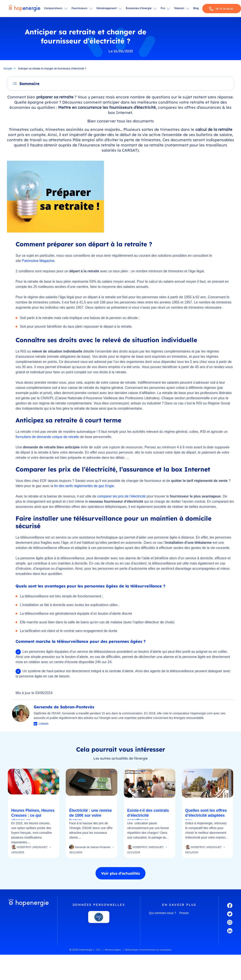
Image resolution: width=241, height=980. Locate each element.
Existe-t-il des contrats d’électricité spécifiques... (148, 815)
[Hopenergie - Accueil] (24, 9)
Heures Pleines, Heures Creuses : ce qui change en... (33, 815)
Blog (196, 8)
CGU (98, 950)
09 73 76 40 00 (221, 9)
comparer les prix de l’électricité (121, 496)
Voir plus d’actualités (120, 873)
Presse (184, 913)
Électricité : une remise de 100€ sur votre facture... (90, 815)
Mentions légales (113, 950)
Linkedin (44, 724)
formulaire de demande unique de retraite (47, 437)
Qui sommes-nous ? (162, 913)
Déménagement (107, 8)
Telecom (179, 8)
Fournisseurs (79, 8)
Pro (163, 8)
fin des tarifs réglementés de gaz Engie (84, 486)
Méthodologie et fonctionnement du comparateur (148, 950)
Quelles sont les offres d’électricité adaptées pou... (206, 815)
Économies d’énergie (139, 8)
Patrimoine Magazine (38, 261)
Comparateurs (53, 8)
